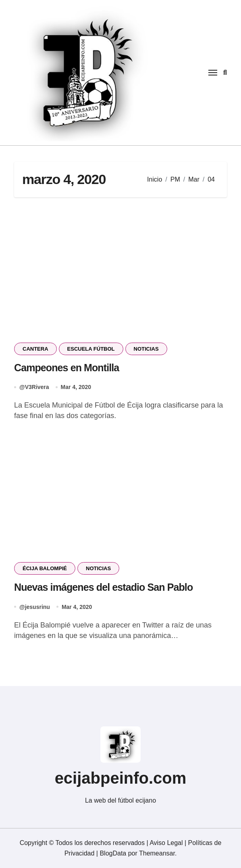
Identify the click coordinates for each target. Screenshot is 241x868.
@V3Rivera (34, 387)
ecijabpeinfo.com (121, 778)
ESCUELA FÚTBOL (91, 349)
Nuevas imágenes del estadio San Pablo (103, 587)
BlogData (113, 853)
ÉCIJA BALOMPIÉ (45, 568)
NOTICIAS (146, 349)
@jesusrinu (35, 607)
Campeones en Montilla (66, 368)
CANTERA (35, 349)
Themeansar (157, 853)
